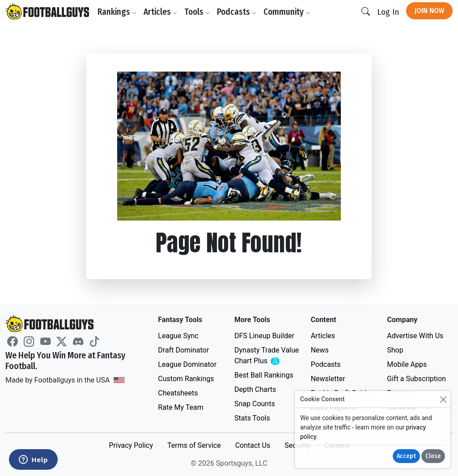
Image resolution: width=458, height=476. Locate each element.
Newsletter (328, 379)
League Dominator (187, 364)
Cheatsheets (178, 393)
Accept (406, 456)
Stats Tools (252, 418)
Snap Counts (255, 404)
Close (433, 456)
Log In (388, 12)
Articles (160, 12)
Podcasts (237, 12)
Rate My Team (180, 407)
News (320, 350)
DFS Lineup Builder (264, 336)
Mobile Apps (407, 364)
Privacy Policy (131, 445)
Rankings (117, 12)
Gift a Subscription (416, 379)
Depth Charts (255, 389)
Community (287, 12)
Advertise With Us (415, 336)
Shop (395, 350)
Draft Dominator (183, 350)
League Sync (178, 336)
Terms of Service (194, 445)
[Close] (443, 399)
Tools (197, 12)
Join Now (429, 11)
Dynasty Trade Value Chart (267, 356)
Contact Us (253, 445)
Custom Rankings (186, 379)
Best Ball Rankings (264, 375)
